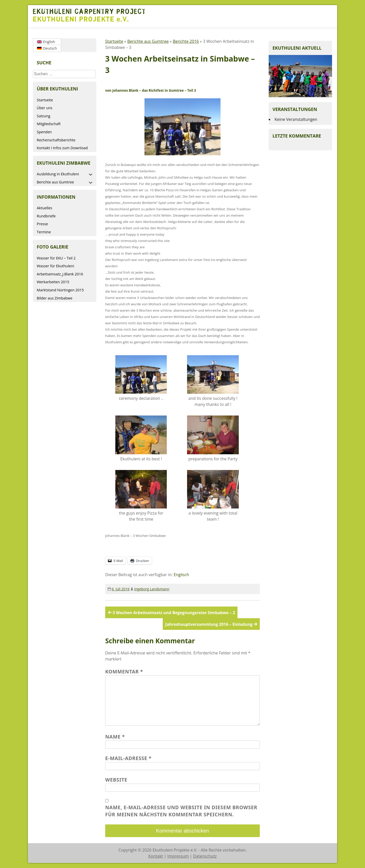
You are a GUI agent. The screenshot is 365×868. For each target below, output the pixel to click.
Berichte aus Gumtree (55, 182)
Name (115, 737)
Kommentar (124, 672)
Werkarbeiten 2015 (53, 282)
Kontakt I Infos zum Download (62, 148)
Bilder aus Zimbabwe (55, 298)
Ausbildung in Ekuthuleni (58, 174)
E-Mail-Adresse (128, 758)
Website (116, 780)
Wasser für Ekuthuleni (55, 266)
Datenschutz (205, 856)
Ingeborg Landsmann (152, 589)
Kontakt (156, 856)
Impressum (178, 856)
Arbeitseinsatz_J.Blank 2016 (60, 274)
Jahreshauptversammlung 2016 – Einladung (209, 624)
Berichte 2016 (186, 41)
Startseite (45, 100)
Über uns (45, 108)
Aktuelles (44, 208)
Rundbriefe (46, 216)
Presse (42, 224)
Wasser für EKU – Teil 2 (56, 258)
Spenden (44, 132)
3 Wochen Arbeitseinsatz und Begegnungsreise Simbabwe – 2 (174, 613)
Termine (44, 232)
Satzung (43, 116)
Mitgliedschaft (49, 124)
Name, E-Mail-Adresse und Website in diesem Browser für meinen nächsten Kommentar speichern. (181, 811)
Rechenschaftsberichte (56, 140)
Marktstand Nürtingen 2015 (60, 290)
